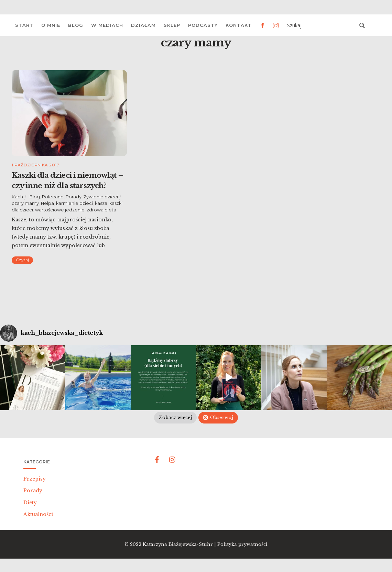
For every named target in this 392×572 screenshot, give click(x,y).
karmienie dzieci (74, 203)
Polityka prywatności (242, 544)
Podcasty (203, 25)
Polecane (53, 197)
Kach (17, 197)
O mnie (51, 25)
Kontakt (239, 25)
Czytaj (22, 260)
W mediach (107, 25)
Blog (76, 25)
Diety (30, 503)
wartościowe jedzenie (60, 210)
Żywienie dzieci (101, 197)
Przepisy (35, 479)
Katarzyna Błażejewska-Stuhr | (180, 544)
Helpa (47, 203)
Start (24, 25)
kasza (101, 203)
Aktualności (38, 514)
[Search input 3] (321, 25)
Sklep (172, 25)
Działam (143, 25)
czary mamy (25, 203)
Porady (74, 197)
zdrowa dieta (101, 210)
